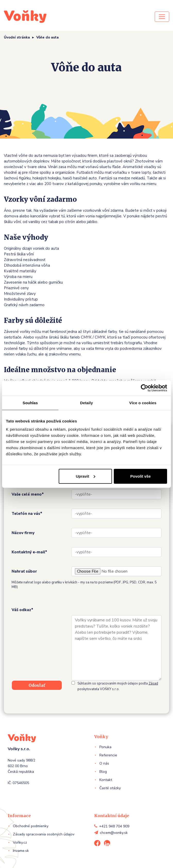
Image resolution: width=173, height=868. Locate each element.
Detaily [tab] (86, 403)
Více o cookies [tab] (143, 403)
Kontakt (106, 780)
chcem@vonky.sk (114, 833)
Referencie (108, 755)
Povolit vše (140, 476)
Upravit (86, 476)
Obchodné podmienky (31, 826)
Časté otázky (110, 788)
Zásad (153, 683)
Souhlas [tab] (30, 403)
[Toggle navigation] (162, 17)
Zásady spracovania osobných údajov (44, 834)
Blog (103, 772)
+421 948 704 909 (114, 826)
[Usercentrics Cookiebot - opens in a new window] (145, 388)
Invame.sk (21, 851)
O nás (104, 763)
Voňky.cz (20, 842)
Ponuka (105, 747)
